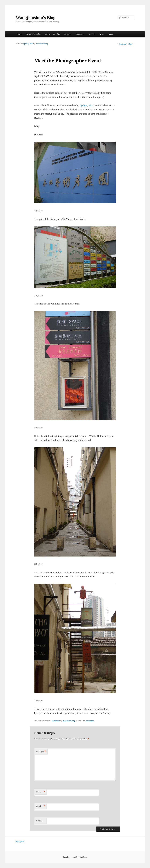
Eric (91, 105)
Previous (122, 44)
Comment (41, 751)
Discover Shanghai (53, 34)
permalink (90, 721)
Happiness (80, 34)
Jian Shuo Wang (42, 44)
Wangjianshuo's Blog (36, 17)
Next (131, 44)
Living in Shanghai (33, 34)
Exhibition (56, 721)
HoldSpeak (20, 842)
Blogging (68, 34)
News (102, 34)
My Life (92, 34)
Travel (19, 34)
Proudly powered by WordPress (75, 857)
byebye (83, 105)
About (111, 34)
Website (39, 821)
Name (41, 792)
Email (41, 806)
